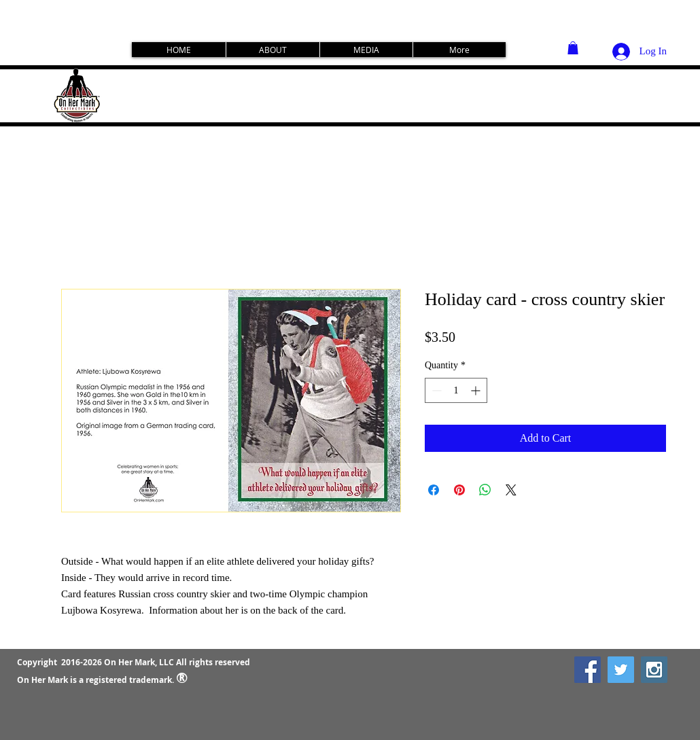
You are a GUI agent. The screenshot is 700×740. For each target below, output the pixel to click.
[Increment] (477, 390)
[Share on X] (511, 490)
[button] (573, 48)
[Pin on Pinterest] (459, 490)
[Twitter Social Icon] (621, 670)
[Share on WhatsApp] (485, 490)
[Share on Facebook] (434, 490)
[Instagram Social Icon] (654, 670)
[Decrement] (435, 390)
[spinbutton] (456, 390)
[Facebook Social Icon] (588, 670)
